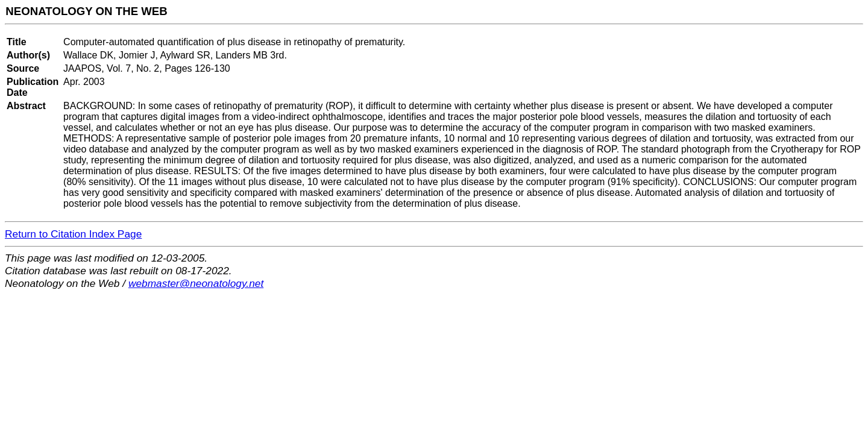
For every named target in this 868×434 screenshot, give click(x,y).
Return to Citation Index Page (73, 234)
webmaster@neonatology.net (196, 283)
